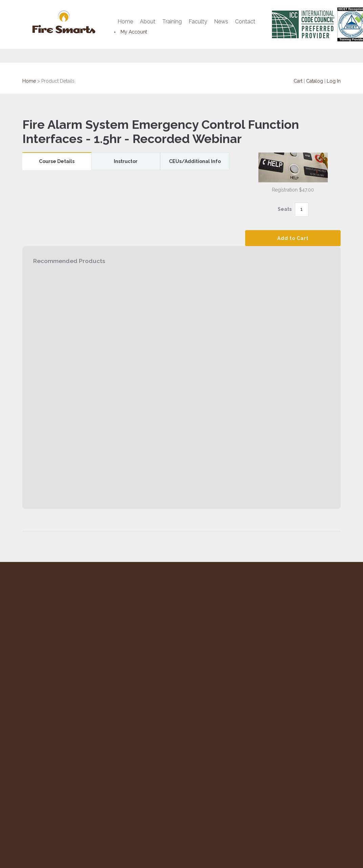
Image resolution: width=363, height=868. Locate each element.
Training (172, 22)
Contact (245, 22)
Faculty (198, 22)
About (148, 22)
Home (125, 22)
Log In (334, 81)
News (221, 22)
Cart (298, 81)
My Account (134, 32)
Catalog (315, 81)
